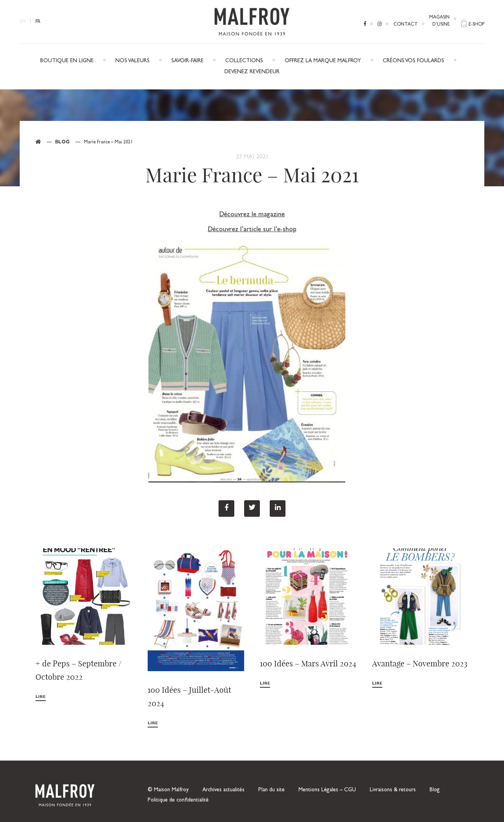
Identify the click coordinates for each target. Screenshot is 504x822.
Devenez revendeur (252, 72)
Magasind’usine (439, 21)
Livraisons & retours (393, 790)
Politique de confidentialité (178, 800)
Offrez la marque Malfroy (323, 61)
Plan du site (271, 790)
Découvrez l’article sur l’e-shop (252, 230)
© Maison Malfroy (168, 790)
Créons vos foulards (413, 61)
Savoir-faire (187, 61)
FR (38, 22)
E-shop (476, 25)
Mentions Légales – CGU (327, 790)
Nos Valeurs (132, 61)
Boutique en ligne (67, 61)
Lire (41, 697)
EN (23, 22)
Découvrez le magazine (252, 215)
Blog (62, 143)
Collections (244, 61)
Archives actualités (223, 790)
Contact (406, 25)
